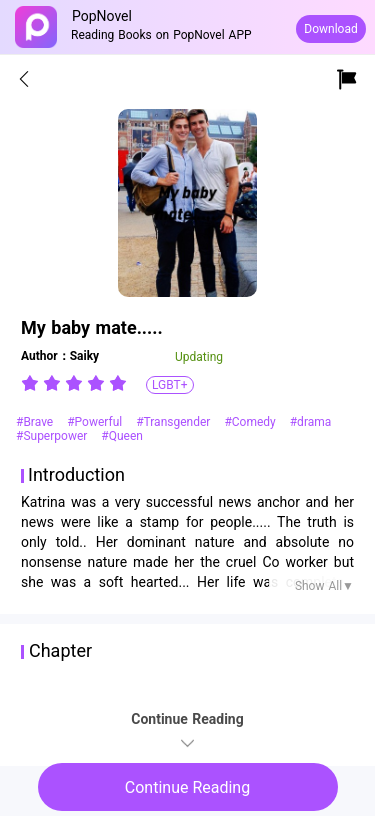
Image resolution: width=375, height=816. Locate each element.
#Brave (36, 422)
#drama (311, 422)
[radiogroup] (74, 383)
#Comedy (251, 422)
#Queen (122, 436)
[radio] (32, 383)
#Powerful (96, 422)
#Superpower (53, 436)
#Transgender (175, 422)
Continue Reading (187, 787)
